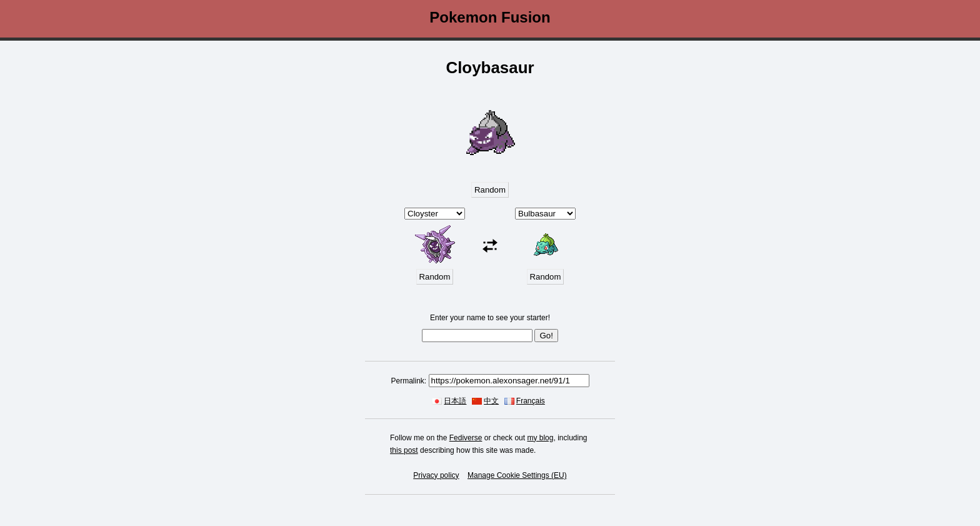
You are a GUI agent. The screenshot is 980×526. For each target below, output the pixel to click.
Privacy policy (436, 475)
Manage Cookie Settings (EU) (517, 475)
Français (531, 401)
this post (404, 450)
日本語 (455, 401)
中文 (491, 401)
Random (490, 190)
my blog (540, 438)
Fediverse (466, 438)
